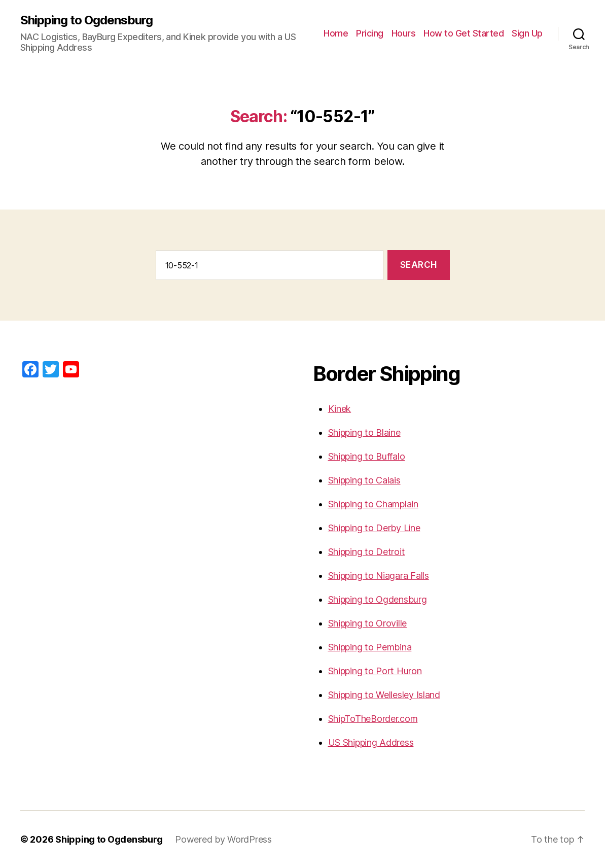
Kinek (340, 409)
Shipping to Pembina (370, 647)
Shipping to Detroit (367, 552)
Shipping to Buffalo (367, 456)
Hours (404, 33)
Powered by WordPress (223, 839)
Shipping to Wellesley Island (384, 695)
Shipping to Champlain (373, 504)
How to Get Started (464, 33)
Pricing (370, 33)
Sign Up (527, 33)
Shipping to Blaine (364, 432)
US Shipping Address (371, 742)
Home (336, 33)
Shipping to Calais (364, 480)
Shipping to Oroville (368, 623)
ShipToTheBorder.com (373, 719)
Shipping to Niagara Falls (379, 576)
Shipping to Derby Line (374, 528)
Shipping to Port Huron (375, 671)
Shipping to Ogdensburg (86, 20)
